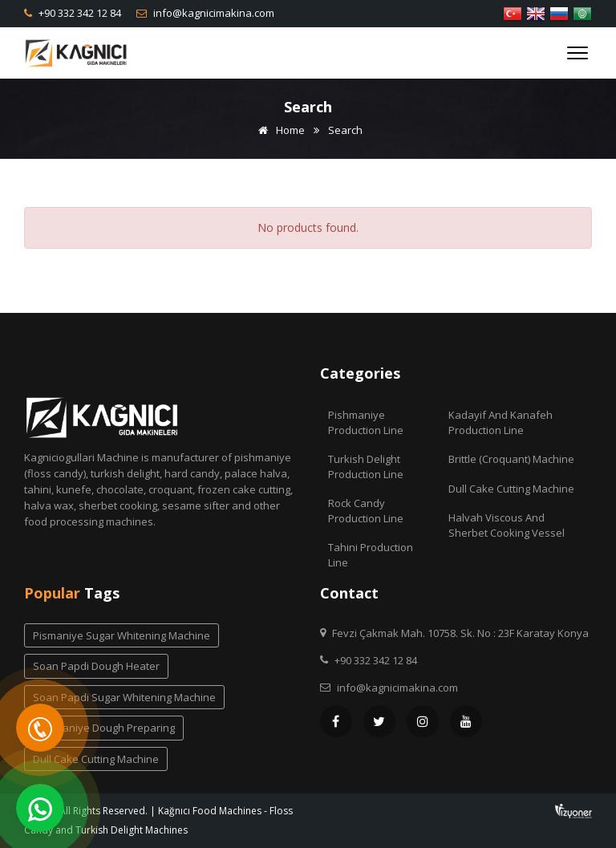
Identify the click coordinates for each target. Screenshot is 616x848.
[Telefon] (40, 728)
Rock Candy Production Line (366, 511)
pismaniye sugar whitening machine (122, 635)
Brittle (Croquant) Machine (511, 459)
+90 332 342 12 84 (79, 13)
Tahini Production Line (371, 555)
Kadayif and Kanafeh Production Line (500, 422)
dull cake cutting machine (96, 759)
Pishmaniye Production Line (366, 422)
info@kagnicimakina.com (213, 13)
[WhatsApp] (40, 808)
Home (279, 130)
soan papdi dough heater (96, 666)
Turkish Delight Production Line (366, 467)
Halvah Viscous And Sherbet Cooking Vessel (507, 525)
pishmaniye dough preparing (104, 728)
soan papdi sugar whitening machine (124, 697)
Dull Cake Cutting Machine (511, 489)
